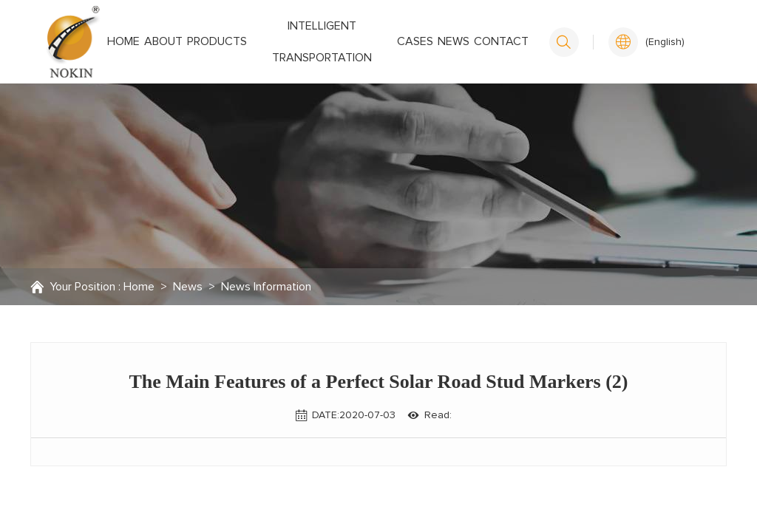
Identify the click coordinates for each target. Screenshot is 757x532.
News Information (266, 287)
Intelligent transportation (322, 42)
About (163, 41)
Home (123, 41)
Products (217, 41)
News (454, 41)
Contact (501, 41)
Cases (415, 41)
